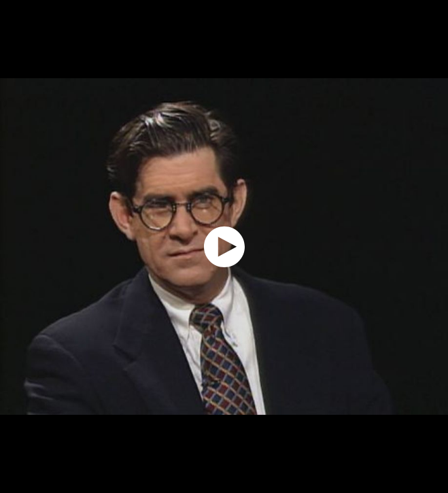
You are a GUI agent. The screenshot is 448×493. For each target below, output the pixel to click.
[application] (224, 247)
